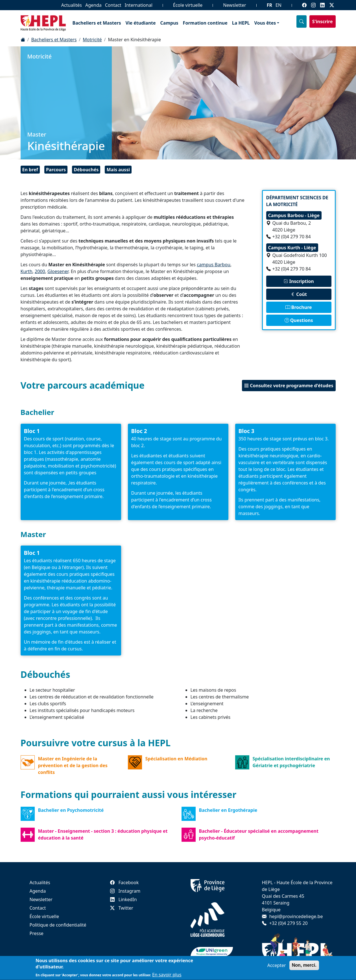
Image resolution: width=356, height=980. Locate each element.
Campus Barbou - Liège (294, 215)
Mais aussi (118, 170)
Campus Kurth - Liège (292, 248)
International (139, 5)
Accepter (277, 968)
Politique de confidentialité (58, 925)
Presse (37, 933)
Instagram (125, 891)
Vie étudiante (140, 23)
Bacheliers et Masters (97, 23)
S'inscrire (323, 21)
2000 (40, 271)
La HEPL (241, 23)
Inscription (299, 281)
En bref (30, 170)
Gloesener (58, 271)
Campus (169, 23)
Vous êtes (265, 23)
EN (279, 5)
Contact (113, 5)
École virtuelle (188, 5)
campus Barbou (214, 265)
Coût (299, 294)
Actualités (72, 5)
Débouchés (86, 170)
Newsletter (234, 5)
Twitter (122, 908)
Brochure (299, 307)
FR (269, 5)
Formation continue (205, 23)
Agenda (93, 5)
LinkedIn (124, 899)
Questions (299, 320)
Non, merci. (304, 968)
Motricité (92, 40)
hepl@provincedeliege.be (296, 916)
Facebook (125, 882)
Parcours (56, 170)
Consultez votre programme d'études (289, 386)
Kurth (27, 271)
